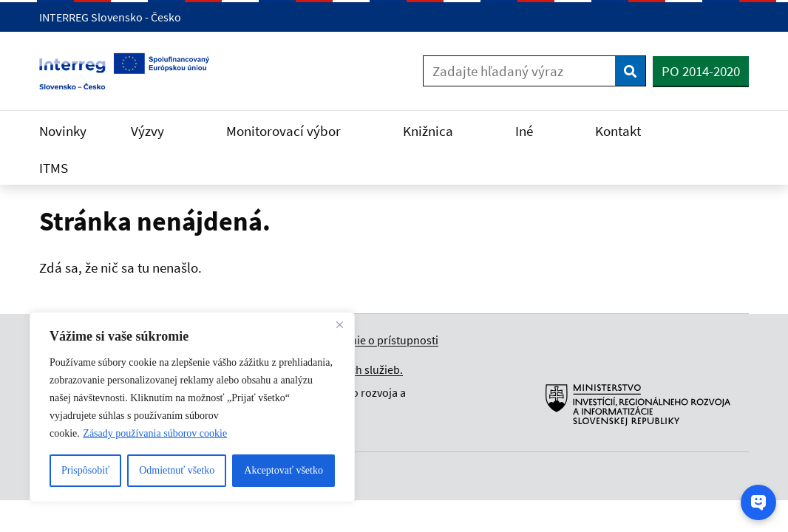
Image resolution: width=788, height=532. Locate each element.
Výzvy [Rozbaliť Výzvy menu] (156, 131)
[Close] (339, 324)
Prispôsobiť (85, 470)
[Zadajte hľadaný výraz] (519, 71)
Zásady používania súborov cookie (155, 433)
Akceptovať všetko (283, 470)
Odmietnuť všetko (177, 470)
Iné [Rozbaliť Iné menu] (533, 131)
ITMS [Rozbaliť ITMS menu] (62, 168)
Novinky (63, 131)
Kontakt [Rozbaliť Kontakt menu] (627, 131)
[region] (192, 407)
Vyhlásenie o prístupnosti (376, 340)
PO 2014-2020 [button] (701, 71)
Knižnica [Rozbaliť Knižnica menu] (437, 131)
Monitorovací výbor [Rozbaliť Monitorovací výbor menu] (292, 131)
